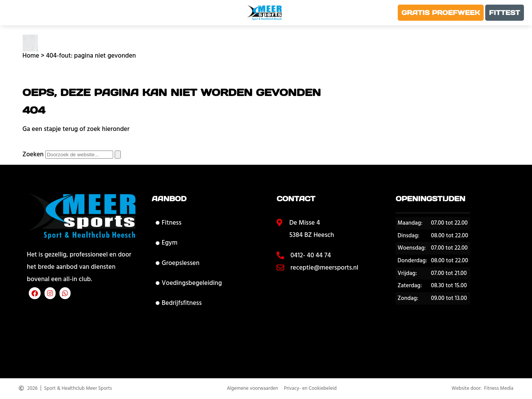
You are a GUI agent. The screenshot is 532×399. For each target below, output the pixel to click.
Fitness (169, 223)
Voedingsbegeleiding (189, 283)
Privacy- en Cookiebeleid (310, 389)
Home (31, 56)
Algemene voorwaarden (252, 389)
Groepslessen (178, 263)
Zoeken (33, 154)
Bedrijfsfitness (179, 303)
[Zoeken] (118, 155)
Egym (167, 243)
